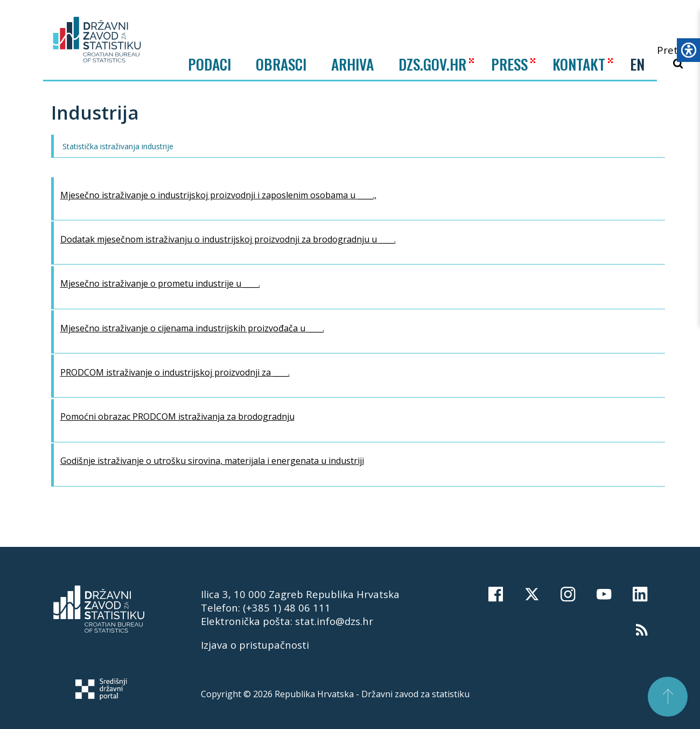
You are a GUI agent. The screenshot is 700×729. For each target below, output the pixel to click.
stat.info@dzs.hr (334, 621)
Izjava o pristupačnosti (255, 645)
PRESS (509, 64)
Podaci (209, 64)
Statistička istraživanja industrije (118, 146)
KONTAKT (579, 64)
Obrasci (281, 64)
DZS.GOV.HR (432, 64)
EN (637, 64)
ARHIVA (352, 64)
